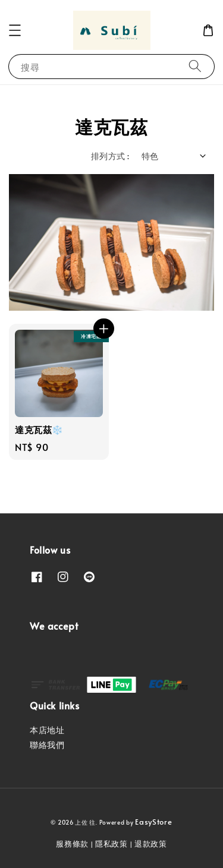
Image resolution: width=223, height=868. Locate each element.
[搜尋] (195, 66)
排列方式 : (110, 156)
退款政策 (151, 844)
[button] (15, 30)
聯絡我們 (47, 745)
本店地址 (47, 730)
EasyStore (153, 822)
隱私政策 (111, 844)
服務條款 (72, 844)
